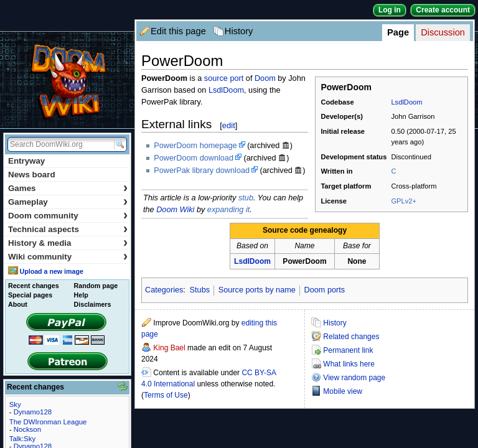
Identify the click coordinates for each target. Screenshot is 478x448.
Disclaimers (93, 304)
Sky (15, 404)
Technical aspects (68, 229)
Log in (390, 10)
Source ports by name (257, 290)
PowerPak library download (202, 170)
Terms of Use (166, 395)
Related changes (351, 337)
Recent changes (34, 286)
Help (81, 295)
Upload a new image (51, 271)
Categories (164, 290)
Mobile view (343, 391)
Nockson (27, 429)
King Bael (169, 348)
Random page (96, 286)
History (239, 31)
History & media (68, 243)
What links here (349, 364)
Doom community (68, 216)
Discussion (443, 32)
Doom (265, 78)
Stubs (200, 290)
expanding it (228, 210)
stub (246, 198)
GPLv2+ (404, 201)
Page (398, 32)
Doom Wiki (175, 210)
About (18, 304)
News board (32, 175)
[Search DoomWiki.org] (59, 144)
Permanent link (348, 350)
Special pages (30, 295)
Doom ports (325, 290)
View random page (354, 378)
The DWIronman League (48, 422)
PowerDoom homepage (195, 146)
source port (224, 78)
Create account (443, 10)
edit (229, 125)
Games (68, 188)
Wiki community (68, 257)
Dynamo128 (33, 412)
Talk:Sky (22, 439)
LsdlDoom (406, 102)
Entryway (26, 161)
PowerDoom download (194, 158)
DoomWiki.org (67, 80)
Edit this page (178, 31)
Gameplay (68, 202)
